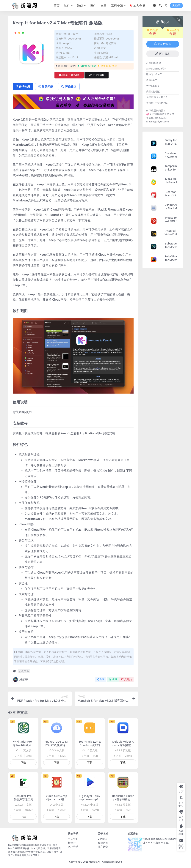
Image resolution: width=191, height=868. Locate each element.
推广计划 (103, 847)
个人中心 (73, 839)
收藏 (113, 679)
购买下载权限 (69, 75)
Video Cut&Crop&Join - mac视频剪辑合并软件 (57, 799)
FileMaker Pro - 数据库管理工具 (23, 797)
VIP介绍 (102, 839)
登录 (176, 6)
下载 (23, 762)
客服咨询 (103, 843)
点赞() (126, 679)
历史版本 (97, 75)
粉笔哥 (20, 680)
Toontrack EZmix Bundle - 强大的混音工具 (90, 745)
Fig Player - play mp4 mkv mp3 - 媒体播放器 (90, 799)
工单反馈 (169, 114)
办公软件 (73, 34)
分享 (101, 679)
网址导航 (73, 847)
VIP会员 (153, 30)
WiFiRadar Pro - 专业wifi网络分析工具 (23, 745)
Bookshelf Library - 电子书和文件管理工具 (123, 799)
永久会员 (173, 30)
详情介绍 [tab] (23, 86)
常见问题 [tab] (46, 86)
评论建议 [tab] (69, 86)
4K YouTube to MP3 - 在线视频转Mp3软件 (57, 745)
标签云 (72, 843)
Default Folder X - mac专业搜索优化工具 (123, 745)
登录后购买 (163, 44)
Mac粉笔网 (94, 862)
